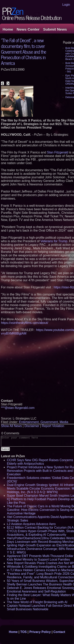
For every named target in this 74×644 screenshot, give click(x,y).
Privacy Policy (40, 632)
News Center (28, 29)
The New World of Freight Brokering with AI (37, 602)
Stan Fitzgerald (58, 152)
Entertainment (29, 422)
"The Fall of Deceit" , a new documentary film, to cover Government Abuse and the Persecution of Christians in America (23, 51)
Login (66, 5)
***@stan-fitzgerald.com (18, 408)
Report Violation (53, 426)
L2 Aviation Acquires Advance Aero (31, 524)
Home (8, 29)
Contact (59, 632)
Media (64, 422)
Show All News (11, 426)
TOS (24, 632)
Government (49, 422)
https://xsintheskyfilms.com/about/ (25, 323)
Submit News (55, 29)
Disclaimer (32, 426)
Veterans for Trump (54, 241)
